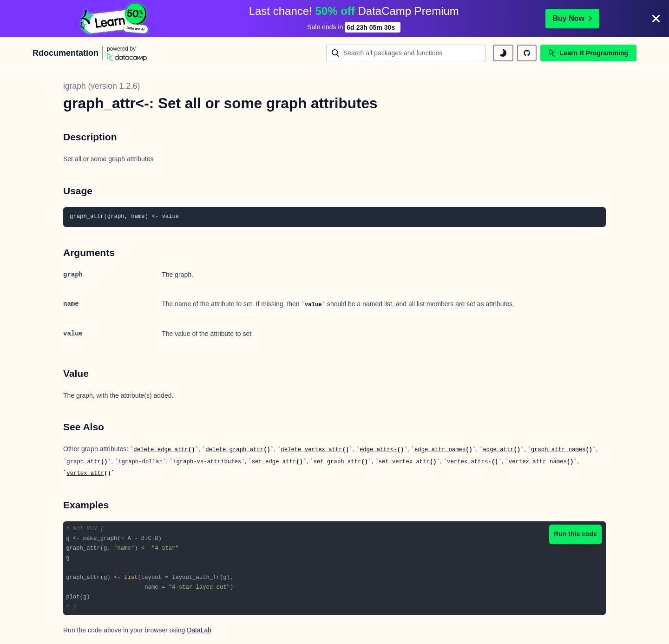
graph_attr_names (558, 450)
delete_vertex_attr (311, 450)
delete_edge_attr (161, 450)
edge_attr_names (440, 450)
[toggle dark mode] (503, 53)
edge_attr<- (378, 450)
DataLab (199, 630)
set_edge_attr (274, 462)
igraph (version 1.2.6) (102, 86)
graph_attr (84, 462)
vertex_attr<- (469, 462)
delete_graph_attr (234, 450)
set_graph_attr (337, 462)
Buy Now (572, 18)
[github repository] (527, 53)
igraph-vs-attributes (207, 462)
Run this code (575, 534)
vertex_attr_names (538, 462)
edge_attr (498, 450)
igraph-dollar (140, 462)
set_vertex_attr (404, 462)
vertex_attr (85, 473)
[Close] (656, 19)
